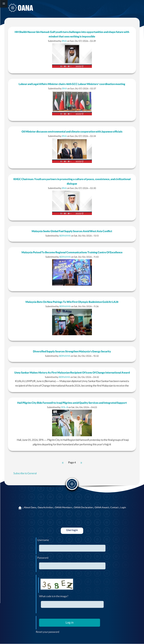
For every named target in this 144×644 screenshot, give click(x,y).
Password (43, 558)
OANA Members (63, 508)
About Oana (30, 508)
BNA (64, 41)
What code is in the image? (54, 597)
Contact (114, 508)
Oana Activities (45, 508)
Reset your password (47, 632)
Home (20, 508)
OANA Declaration (83, 508)
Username (43, 541)
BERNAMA (65, 236)
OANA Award (102, 508)
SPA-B (64, 408)
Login (123, 508)
